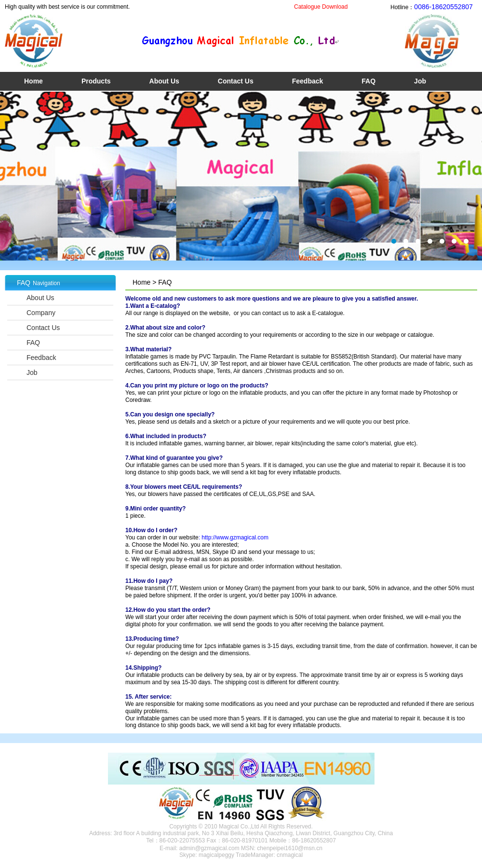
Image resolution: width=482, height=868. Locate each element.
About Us (164, 81)
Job (420, 81)
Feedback (308, 81)
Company (41, 313)
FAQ (368, 81)
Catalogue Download (321, 7)
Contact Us (236, 81)
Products (96, 81)
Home (33, 81)
